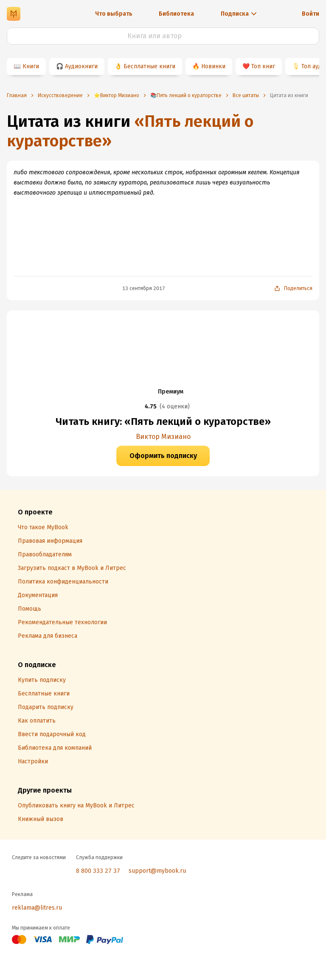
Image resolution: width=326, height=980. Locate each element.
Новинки (213, 66)
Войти (311, 14)
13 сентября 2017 (144, 288)
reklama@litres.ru (37, 908)
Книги (31, 66)
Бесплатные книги (149, 66)
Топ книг (263, 66)
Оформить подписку (163, 456)
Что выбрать (114, 14)
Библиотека (176, 14)
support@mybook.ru (157, 871)
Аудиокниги (81, 66)
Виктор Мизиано (163, 437)
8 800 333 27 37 (98, 871)
